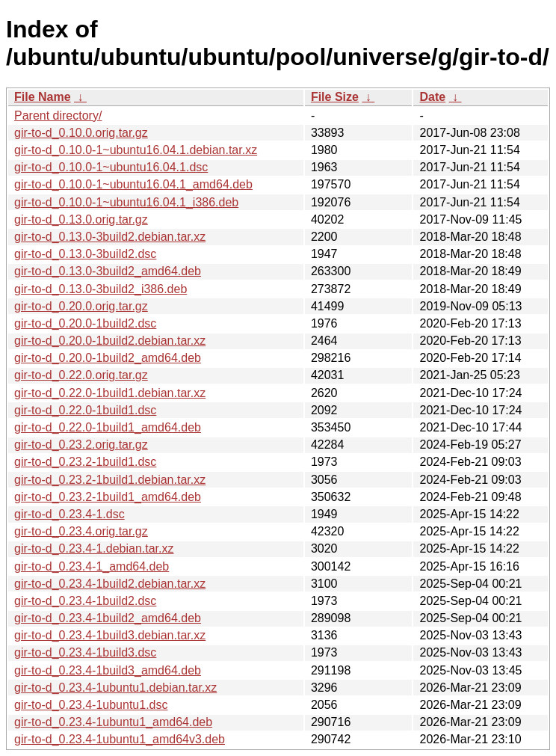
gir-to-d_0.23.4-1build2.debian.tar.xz (110, 584)
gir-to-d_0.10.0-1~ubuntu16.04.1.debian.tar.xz (136, 150)
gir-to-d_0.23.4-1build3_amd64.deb (108, 670)
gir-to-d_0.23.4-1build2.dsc (85, 601)
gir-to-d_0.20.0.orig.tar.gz (81, 306)
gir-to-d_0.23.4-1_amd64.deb (92, 566)
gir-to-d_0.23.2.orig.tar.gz (81, 445)
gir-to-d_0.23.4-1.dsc (69, 514)
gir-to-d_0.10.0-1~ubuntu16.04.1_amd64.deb (133, 184)
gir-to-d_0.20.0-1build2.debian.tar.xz (110, 341)
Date (432, 97)
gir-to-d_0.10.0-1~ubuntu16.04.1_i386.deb (126, 202)
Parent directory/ (58, 116)
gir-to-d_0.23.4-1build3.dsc (85, 652)
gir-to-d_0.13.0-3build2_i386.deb (101, 289)
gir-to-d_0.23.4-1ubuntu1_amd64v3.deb (120, 739)
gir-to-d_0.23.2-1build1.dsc (85, 462)
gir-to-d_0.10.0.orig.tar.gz (81, 133)
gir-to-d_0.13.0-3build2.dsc (85, 254)
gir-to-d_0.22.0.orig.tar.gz (81, 375)
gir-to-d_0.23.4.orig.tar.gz (81, 531)
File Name (43, 97)
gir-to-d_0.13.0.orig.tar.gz (81, 219)
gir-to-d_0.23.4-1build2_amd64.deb (108, 618)
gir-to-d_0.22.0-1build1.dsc (85, 410)
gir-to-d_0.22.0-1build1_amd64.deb (108, 427)
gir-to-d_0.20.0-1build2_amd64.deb (108, 358)
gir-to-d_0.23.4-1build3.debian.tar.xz (110, 635)
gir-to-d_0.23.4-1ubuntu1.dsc (91, 705)
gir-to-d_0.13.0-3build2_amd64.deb (108, 271)
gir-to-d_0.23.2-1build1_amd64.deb (108, 497)
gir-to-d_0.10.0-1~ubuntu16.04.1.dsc (111, 167)
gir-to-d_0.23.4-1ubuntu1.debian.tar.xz (115, 688)
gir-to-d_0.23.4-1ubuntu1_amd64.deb (113, 722)
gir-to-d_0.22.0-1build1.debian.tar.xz (110, 393)
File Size (335, 97)
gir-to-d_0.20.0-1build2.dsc (85, 323)
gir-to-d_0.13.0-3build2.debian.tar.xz (110, 237)
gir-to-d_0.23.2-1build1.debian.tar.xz (110, 480)
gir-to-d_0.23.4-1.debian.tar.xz (94, 548)
